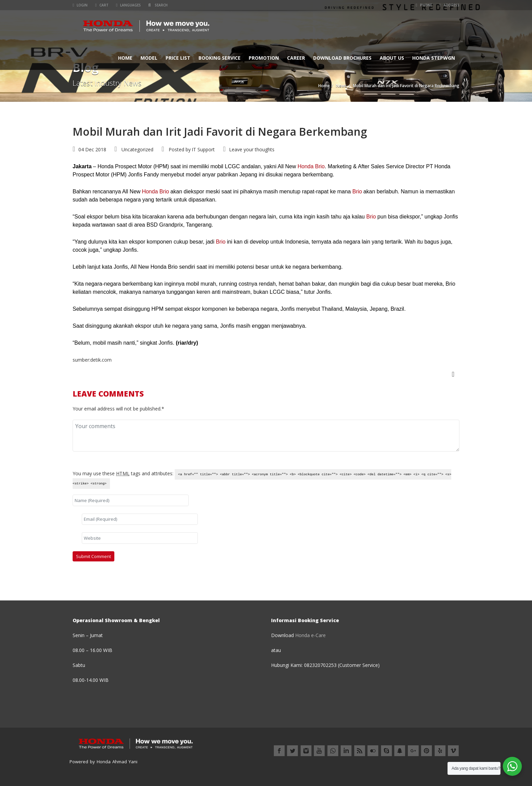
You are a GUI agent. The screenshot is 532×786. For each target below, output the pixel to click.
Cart (102, 5)
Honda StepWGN (434, 58)
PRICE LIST (178, 58)
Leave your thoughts (252, 149)
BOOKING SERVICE (220, 58)
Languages (128, 5)
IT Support (203, 149)
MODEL (149, 58)
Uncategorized (137, 149)
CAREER (296, 58)
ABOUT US (392, 58)
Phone (424, 5)
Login (80, 5)
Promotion (264, 58)
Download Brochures (342, 58)
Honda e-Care (310, 635)
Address (449, 5)
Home (125, 58)
